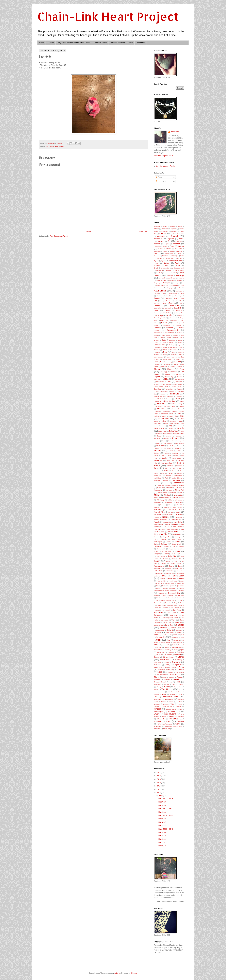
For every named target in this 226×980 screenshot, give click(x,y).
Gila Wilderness (179, 379)
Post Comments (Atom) (59, 236)
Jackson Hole (159, 428)
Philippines (170, 571)
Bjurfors (164, 261)
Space (176, 650)
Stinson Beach (169, 657)
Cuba (164, 340)
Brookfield (170, 276)
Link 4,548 (162, 846)
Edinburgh (158, 362)
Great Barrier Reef (161, 387)
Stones (181, 657)
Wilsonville (161, 719)
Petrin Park (178, 569)
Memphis (179, 488)
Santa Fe (178, 622)
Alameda (172, 226)
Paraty (168, 561)
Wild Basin (181, 716)
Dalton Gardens (160, 345)
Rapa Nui (172, 588)
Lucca (166, 471)
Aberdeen (157, 226)
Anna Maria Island (179, 234)
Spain (182, 650)
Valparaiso (158, 699)
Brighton (168, 270)
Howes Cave (177, 409)
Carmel (157, 303)
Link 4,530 (162, 805)
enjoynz (117, 973)
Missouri (179, 502)
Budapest (181, 278)
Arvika (179, 241)
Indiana (164, 421)
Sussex (166, 662)
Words (178, 724)
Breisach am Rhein (178, 268)
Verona (165, 704)
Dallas (180, 342)
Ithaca (180, 426)
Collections (167, 325)
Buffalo (172, 280)
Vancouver (169, 699)
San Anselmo (175, 608)
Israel (163, 426)
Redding (181, 591)
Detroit (158, 352)
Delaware (157, 347)
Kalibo (182, 431)
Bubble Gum (172, 278)
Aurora (165, 246)
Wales (180, 709)
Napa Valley (168, 514)
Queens (172, 586)
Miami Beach (165, 498)
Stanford (177, 655)
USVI (180, 694)
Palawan (182, 554)
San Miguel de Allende (171, 618)
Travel (176, 679)
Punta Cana (181, 583)
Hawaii (178, 399)
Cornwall (180, 333)
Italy (171, 426)
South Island (158, 650)
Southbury (168, 650)
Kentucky (179, 436)
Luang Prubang (177, 468)
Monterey (157, 507)
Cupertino (172, 340)
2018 (159, 793)
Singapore (177, 640)
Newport (157, 537)
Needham (179, 517)
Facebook (166, 364)
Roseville (168, 603)
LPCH (167, 468)
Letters (157, 453)
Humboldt (166, 411)
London (165, 458)
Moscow (167, 507)
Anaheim (174, 231)
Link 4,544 (162, 832)
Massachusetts (179, 483)
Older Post (143, 232)
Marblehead (158, 478)
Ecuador (178, 359)
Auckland (157, 246)
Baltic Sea (178, 249)
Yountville (166, 729)
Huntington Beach (167, 414)
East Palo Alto (172, 357)
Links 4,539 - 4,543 (166, 829)
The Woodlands (162, 675)
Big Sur (156, 261)
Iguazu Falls (173, 416)
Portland (164, 576)
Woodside (181, 721)
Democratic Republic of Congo (172, 347)
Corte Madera (166, 335)
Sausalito (173, 628)
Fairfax (176, 364)
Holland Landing (177, 404)
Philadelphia (158, 571)
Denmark (157, 350)
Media (182, 485)
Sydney (167, 665)
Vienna (180, 704)
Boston (167, 265)
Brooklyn (180, 275)
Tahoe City (158, 667)
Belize (179, 253)
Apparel (174, 236)
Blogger (134, 973)
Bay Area (179, 251)
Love (156, 468)
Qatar (158, 586)
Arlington (161, 241)
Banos (172, 251)
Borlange (157, 265)
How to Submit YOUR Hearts (122, 43)
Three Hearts (175, 675)
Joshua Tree (173, 431)
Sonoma (159, 647)
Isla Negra (174, 424)
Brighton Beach (180, 270)
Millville (170, 500)
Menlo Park (180, 490)
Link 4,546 (162, 839)
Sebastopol (167, 635)
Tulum (182, 684)
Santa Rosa (169, 625)
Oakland (164, 544)
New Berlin (178, 522)
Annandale (161, 236)
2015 (159, 783)
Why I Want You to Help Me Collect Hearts (74, 43)
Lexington (175, 453)
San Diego (158, 613)
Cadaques (175, 285)
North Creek (176, 539)
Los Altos (171, 461)
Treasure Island (160, 682)
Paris (175, 561)
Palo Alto (172, 556)
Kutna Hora (172, 441)
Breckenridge (165, 268)
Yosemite (157, 729)
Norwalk (168, 542)
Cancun (167, 298)
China (180, 316)
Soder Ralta (166, 645)
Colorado (170, 328)
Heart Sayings (170, 401)
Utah (156, 697)
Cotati (162, 338)
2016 (159, 786)
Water (156, 714)
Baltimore (157, 251)
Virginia (158, 709)
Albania (156, 229)
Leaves (157, 450)
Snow (156, 645)
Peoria (171, 566)
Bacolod (169, 249)
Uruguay (172, 694)
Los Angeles (167, 463)
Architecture (158, 239)
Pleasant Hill (170, 573)
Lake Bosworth (168, 443)
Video (172, 704)
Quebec (165, 586)
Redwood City (174, 593)
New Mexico (177, 527)
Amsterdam (165, 231)
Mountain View (159, 512)
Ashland (157, 244)
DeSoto (182, 350)
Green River (177, 387)
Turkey (159, 687)
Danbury (172, 345)
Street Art (164, 659)
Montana (163, 505)
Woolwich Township (165, 724)
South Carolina (177, 647)
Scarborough (160, 630)
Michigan (175, 498)
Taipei (167, 667)
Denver (165, 350)
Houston (161, 409)
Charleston (178, 310)
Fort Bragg (163, 372)
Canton (175, 298)
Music (178, 512)
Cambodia (160, 296)
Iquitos (166, 424)
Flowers (170, 369)
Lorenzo (51, 43)
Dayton (180, 345)
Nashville (179, 514)
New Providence (173, 529)
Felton (172, 367)
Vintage (179, 706)
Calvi (163, 293)
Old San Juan (166, 551)
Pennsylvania (159, 566)
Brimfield (159, 273)
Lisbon (176, 456)
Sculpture (158, 632)
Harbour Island (159, 396)
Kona (164, 441)
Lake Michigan (180, 443)
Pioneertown (181, 571)
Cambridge (178, 296)
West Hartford (60, 147)
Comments (161, 181)
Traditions (167, 680)
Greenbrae (158, 389)
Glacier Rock (160, 382)
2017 (159, 789)
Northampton (158, 542)
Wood (168, 721)
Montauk (171, 505)
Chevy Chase (180, 313)
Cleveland (174, 320)
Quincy (158, 588)
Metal (157, 495)
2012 (159, 772)
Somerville (181, 645)
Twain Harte (178, 687)
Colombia (158, 328)
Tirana (164, 677)
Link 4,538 (162, 826)
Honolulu (166, 406)
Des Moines (174, 350)
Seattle (157, 635)
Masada (166, 483)
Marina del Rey (177, 478)
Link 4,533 (162, 812)
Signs (159, 640)
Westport (172, 716)
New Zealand (177, 534)
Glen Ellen (179, 382)
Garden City (169, 377)
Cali (179, 288)
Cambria (169, 296)
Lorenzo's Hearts (100, 43)
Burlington (177, 283)
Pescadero (158, 569)
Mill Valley (160, 500)
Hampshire (163, 394)
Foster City (174, 372)
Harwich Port (158, 399)
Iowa (180, 421)
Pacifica (174, 554)
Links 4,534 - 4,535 (166, 815)
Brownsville (162, 278)
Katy (183, 433)
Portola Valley (178, 576)
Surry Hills (157, 662)
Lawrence (178, 448)
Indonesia (173, 421)
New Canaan (171, 524)
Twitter (156, 689)
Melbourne (161, 488)
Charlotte (157, 313)
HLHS (182, 401)
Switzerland (158, 665)
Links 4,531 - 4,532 (166, 809)
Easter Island (167, 359)
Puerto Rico (160, 583)
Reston (171, 595)
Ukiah (156, 692)
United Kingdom (160, 694)
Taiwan (174, 667)
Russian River (161, 605)
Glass (169, 382)
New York (173, 532)
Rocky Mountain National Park (164, 600)
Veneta (163, 702)
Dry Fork (173, 355)
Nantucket (158, 514)
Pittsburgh (159, 573)
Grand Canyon (166, 384)
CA (183, 283)
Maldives (179, 473)
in (176, 419)
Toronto (179, 677)
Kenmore (169, 436)
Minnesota (168, 502)
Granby (156, 384)
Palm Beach (161, 556)
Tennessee (181, 669)
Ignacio (164, 416)
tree (171, 682)
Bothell (178, 265)
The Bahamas (180, 672)
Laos (181, 446)
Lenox (179, 451)
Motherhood (158, 510)
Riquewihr (171, 598)
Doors (164, 354)
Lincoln (169, 456)
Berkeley (174, 256)
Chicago (160, 315)
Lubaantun (157, 471)
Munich (170, 512)
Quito (165, 588)
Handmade (174, 394)
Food (182, 369)
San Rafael (165, 620)
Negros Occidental (160, 520)
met (181, 493)
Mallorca (168, 476)
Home (42, 43)
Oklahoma (181, 547)
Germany (157, 379)
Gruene (179, 389)
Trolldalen (157, 684)
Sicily (183, 635)
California (160, 291)
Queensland (181, 586)
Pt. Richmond (173, 581)
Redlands (161, 593)
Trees (178, 682)
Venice (171, 702)
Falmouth (164, 367)
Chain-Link (177, 308)
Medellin (175, 485)
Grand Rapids (178, 384)
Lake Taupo (172, 446)
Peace (164, 564)
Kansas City (167, 434)
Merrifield (173, 493)
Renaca (156, 595)
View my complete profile (164, 156)
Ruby (176, 603)
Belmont (165, 256)
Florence (179, 367)
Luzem (174, 471)
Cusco (156, 342)
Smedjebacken (177, 643)
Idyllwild (157, 416)
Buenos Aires (161, 280)
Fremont (179, 374)
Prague (182, 578)
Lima (163, 456)
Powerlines (172, 578)
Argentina (171, 239)
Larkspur (157, 448)
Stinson (157, 657)
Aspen (167, 244)
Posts (159, 177)
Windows (174, 719)
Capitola (179, 301)
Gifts (166, 379)
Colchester (176, 323)
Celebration (158, 305)
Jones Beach (162, 431)
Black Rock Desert (175, 261)
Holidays (161, 404)
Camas (182, 293)
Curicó (180, 340)
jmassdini (175, 132)
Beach (157, 253)
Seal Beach (170, 632)
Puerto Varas (170, 583)
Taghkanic (178, 665)
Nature (165, 517)
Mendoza (169, 490)
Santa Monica (158, 625)
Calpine (156, 293)
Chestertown (167, 313)
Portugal (162, 579)
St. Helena (181, 652)
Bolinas (166, 263)
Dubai (180, 355)
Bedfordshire (169, 253)
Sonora (167, 647)
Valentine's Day (170, 697)
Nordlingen (178, 537)
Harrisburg (170, 396)
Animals (163, 234)
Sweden (176, 662)
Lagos (158, 443)
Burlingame (167, 283)
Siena (183, 637)
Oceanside (158, 547)
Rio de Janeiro (161, 598)
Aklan (165, 226)
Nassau (156, 517)
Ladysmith (181, 441)
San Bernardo (166, 610)
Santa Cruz (167, 622)
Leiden (171, 451)
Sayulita (182, 628)
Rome (180, 600)
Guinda (156, 391)
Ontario (177, 551)
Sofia (174, 645)
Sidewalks (161, 637)
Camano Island (172, 293)
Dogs (165, 352)
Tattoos (170, 669)
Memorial (170, 488)
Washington (159, 711)
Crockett (157, 340)
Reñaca (164, 595)
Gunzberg (164, 391)
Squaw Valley (161, 652)
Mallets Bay (158, 476)
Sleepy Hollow (165, 643)
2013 (159, 776)
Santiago (180, 625)
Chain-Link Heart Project (108, 16)
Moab (156, 505)
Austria (160, 249)
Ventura (179, 702)
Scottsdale (179, 630)
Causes (172, 303)
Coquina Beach (169, 333)
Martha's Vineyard (161, 480)
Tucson (174, 684)
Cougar (169, 338)
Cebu (181, 303)
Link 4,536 (162, 819)
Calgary (170, 288)
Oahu (156, 544)
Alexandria (165, 229)
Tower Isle (157, 680)
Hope (173, 406)
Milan (183, 498)
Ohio (173, 547)
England (178, 362)
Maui (168, 485)
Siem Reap (175, 637)
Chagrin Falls (167, 308)
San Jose (174, 615)
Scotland (170, 630)
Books (177, 263)
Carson (164, 303)
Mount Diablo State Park (174, 510)
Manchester (178, 476)
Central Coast (174, 305)
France (168, 374)
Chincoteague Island (160, 318)
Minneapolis (158, 502)
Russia (182, 603)
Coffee (164, 323)
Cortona (175, 335)
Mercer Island (163, 493)
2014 (159, 779)
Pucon (182, 581)
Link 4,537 (162, 822)
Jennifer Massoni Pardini (166, 166)
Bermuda (159, 258)
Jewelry (181, 428)
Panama (165, 559)
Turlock (167, 687)
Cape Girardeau (167, 301)
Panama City (177, 559)
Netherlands (176, 520)
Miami (156, 498)
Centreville (157, 308)
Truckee (166, 684)
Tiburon (157, 677)
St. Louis (159, 655)
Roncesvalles (158, 603)
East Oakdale (159, 357)
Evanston (157, 364)
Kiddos (175, 438)
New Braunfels (159, 524)
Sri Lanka (171, 652)
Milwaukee (179, 500)
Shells (175, 635)
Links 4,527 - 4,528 (166, 799)
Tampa (182, 667)
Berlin (182, 256)
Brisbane (167, 273)
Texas (159, 672)
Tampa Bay (161, 670)
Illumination (164, 418)
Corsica (156, 335)
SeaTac (179, 632)
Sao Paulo (164, 628)
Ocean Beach (176, 544)
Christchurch (173, 318)
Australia (181, 246)
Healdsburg (158, 401)
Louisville (179, 466)
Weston (164, 716)
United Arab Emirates (175, 692)
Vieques (157, 707)
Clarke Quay (164, 320)
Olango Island (173, 549)
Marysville (157, 483)
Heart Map (141, 43)
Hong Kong (158, 406)
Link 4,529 (162, 802)
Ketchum (166, 438)
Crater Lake (178, 338)
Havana (169, 399)
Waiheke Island (171, 709)
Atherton (176, 244)
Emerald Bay (168, 362)
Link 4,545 (162, 836)
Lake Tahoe (160, 446)
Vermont (157, 704)
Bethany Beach (170, 258)
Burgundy (157, 283)
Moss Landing (177, 507)
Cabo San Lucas (162, 285)
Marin (167, 478)
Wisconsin (158, 721)
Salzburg (165, 608)
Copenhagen (158, 333)
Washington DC (174, 711)
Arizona (182, 239)
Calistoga (179, 291)
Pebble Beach (176, 564)
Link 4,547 (162, 842)
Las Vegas (167, 448)
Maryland (176, 480)
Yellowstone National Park (173, 726)
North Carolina (160, 539)
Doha (173, 352)
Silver (168, 640)
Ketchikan (157, 438)
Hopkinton (181, 406)
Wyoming (157, 726)
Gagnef (157, 377)
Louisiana (170, 466)
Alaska (180, 226)
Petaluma (168, 569)
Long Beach (177, 458)
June (161, 796)
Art (169, 241)
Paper (157, 561)
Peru (180, 566)
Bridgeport (160, 270)
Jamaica (171, 428)
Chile (170, 315)
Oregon (157, 554)
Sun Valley (179, 660)
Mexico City (178, 495)
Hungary (174, 411)
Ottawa (166, 554)
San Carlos (177, 610)
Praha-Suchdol (161, 581)
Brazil (156, 268)
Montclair (179, 505)
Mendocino (158, 490)
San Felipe (172, 613)
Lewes (167, 453)
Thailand (171, 672)
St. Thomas (168, 655)
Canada (157, 298)
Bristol (175, 273)
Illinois (182, 416)
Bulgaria (179, 280)
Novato (177, 542)
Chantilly (167, 310)
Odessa (167, 547)
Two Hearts (167, 689)
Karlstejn (176, 434)
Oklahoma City (161, 549)
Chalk (156, 310)
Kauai (159, 436)
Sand (173, 620)
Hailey (172, 391)
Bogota (157, 263)
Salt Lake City (172, 605)
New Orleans (159, 529)
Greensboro (170, 389)
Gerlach (179, 377)
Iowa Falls (158, 423)
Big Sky (180, 258)
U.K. (181, 689)
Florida (157, 369)
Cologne (178, 325)
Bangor (165, 251)
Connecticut (50, 147)
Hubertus (157, 411)
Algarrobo (174, 229)
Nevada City (167, 522)
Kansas (159, 434)
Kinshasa (157, 441)
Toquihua (171, 677)
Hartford (179, 396)
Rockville (179, 598)
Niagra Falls (167, 537)
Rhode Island (180, 595)
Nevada (157, 522)
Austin (172, 246)
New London (166, 527)
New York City (161, 534)
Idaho (179, 414)
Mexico (167, 495)
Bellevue (157, 256)
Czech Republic (168, 342)
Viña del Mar (168, 707)
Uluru (163, 692)
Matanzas (161, 485)
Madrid (164, 473)
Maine (171, 473)
